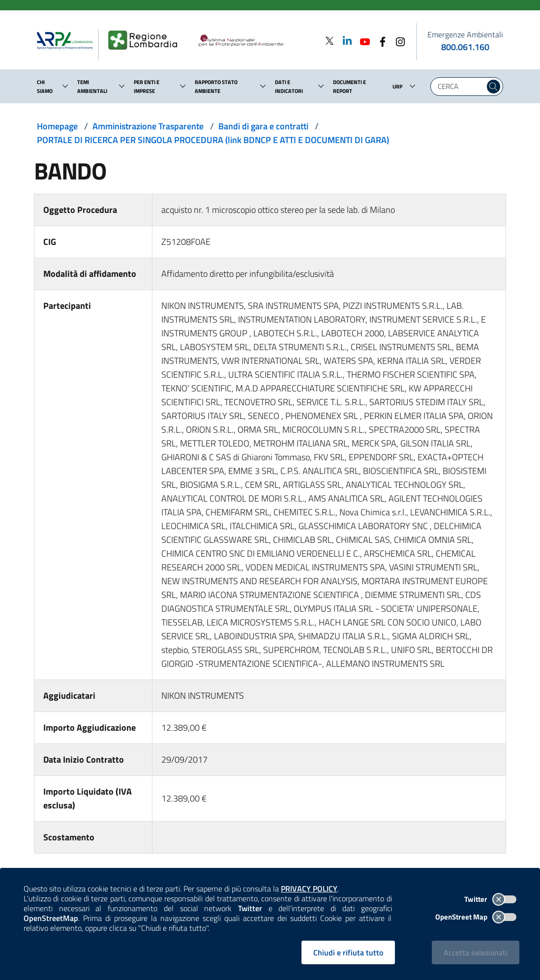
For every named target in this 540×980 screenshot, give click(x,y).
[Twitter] (330, 41)
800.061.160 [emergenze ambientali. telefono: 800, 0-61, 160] (465, 47)
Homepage (57, 126)
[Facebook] (380, 41)
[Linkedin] (344, 41)
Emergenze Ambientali (465, 34)
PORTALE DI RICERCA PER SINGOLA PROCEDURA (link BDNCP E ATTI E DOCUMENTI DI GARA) (213, 140)
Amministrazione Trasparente (148, 126)
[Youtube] (362, 41)
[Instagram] (397, 41)
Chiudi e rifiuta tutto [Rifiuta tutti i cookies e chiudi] (348, 952)
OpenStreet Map (476, 917)
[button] (65, 86)
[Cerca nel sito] (494, 87)
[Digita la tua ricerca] (460, 87)
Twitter (490, 899)
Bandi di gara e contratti (263, 126)
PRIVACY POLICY (309, 889)
